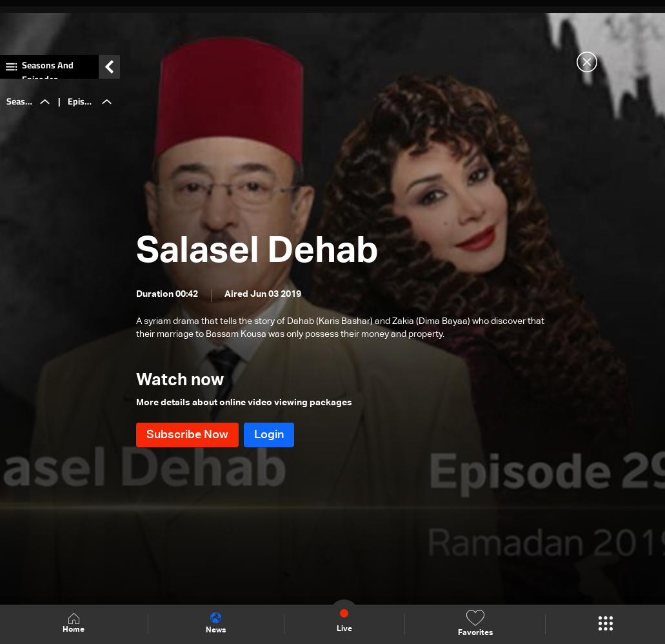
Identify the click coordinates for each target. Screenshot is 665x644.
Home (74, 624)
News (216, 623)
